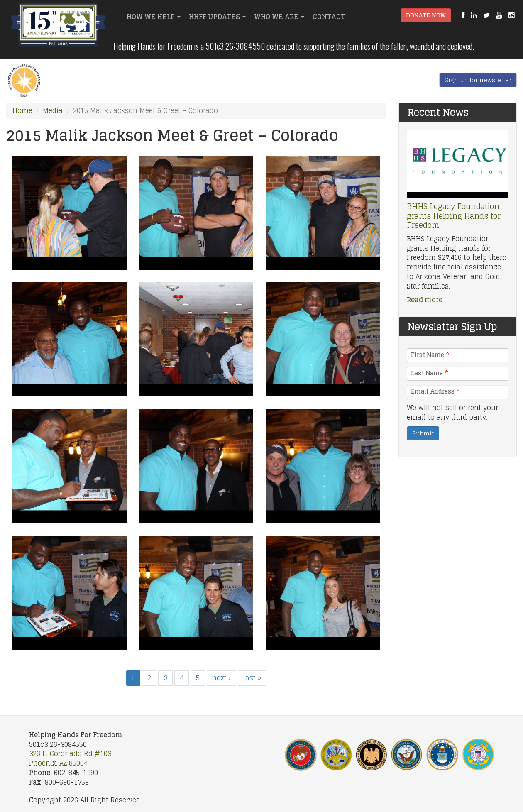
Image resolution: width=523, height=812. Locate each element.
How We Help (154, 17)
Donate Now (426, 15)
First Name (430, 355)
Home (22, 110)
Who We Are (279, 17)
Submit (423, 433)
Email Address (435, 391)
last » (252, 678)
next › (221, 678)
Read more (425, 300)
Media (53, 110)
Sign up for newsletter (478, 80)
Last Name (429, 373)
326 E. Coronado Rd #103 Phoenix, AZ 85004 (70, 758)
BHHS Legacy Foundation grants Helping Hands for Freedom (454, 216)
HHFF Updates (217, 17)
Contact (329, 17)
